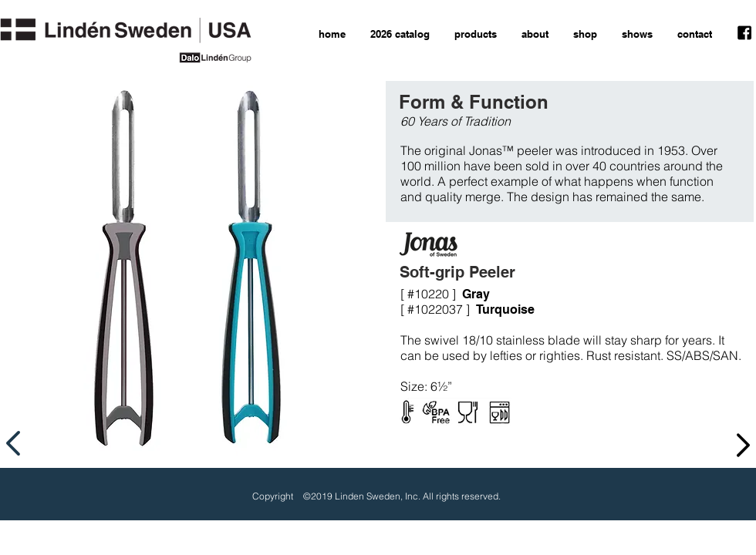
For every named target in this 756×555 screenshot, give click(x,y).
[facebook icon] (744, 33)
